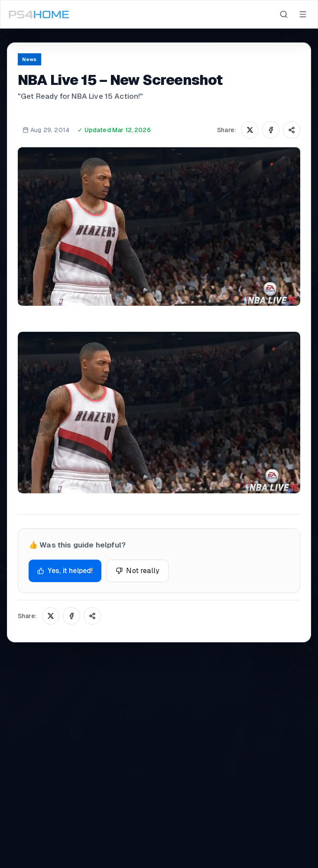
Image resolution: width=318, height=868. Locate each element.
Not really (138, 571)
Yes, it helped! (65, 571)
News (29, 59)
